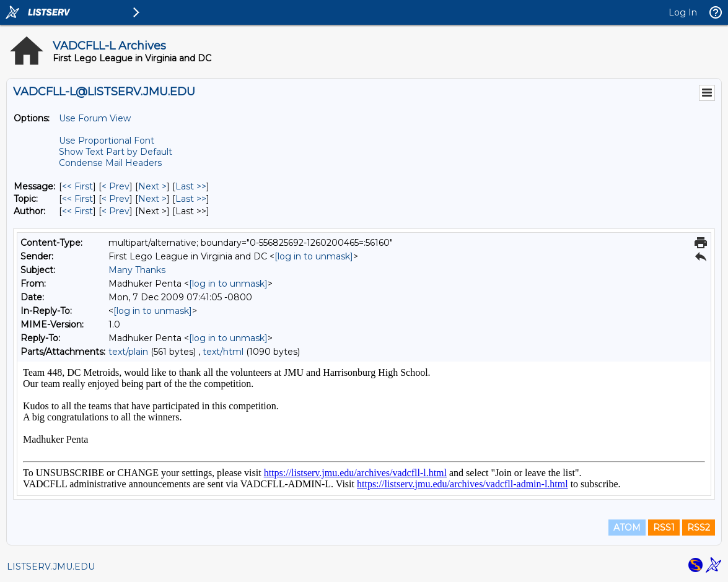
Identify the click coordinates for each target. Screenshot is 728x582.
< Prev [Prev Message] (116, 186)
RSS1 (664, 528)
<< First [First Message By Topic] (77, 199)
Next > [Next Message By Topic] (152, 199)
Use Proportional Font (107, 141)
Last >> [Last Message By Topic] (191, 199)
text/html (223, 352)
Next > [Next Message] (152, 186)
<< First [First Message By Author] (77, 211)
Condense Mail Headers (110, 163)
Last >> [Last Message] (191, 186)
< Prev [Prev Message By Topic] (116, 199)
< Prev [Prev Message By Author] (116, 211)
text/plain (128, 352)
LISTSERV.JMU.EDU (51, 567)
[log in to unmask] (314, 256)
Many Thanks (137, 270)
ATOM (627, 528)
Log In (683, 12)
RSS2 (699, 528)
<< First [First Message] (77, 186)
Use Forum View (95, 118)
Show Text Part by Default (116, 152)
